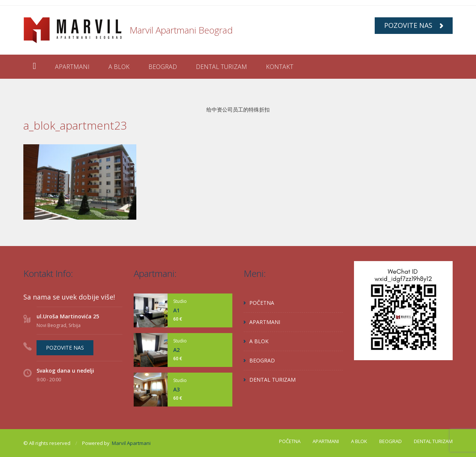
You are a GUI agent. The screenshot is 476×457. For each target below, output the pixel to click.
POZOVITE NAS (414, 25)
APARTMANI (72, 67)
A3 (176, 389)
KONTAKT (280, 67)
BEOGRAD (163, 67)
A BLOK (119, 67)
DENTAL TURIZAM (221, 67)
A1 (176, 310)
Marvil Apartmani (131, 443)
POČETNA (262, 303)
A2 (176, 350)
